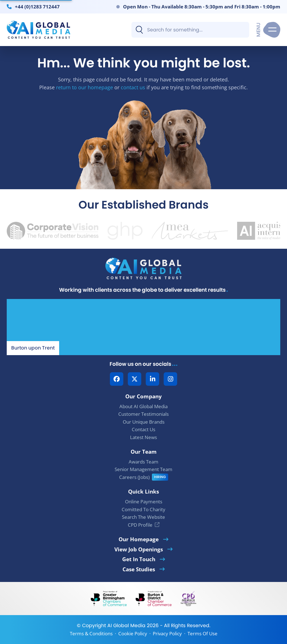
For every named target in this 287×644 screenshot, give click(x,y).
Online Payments (144, 502)
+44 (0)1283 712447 (37, 6)
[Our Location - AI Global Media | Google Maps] (143, 327)
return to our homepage (85, 87)
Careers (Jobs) (134, 477)
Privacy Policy (167, 633)
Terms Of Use (202, 633)
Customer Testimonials (143, 414)
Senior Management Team (143, 469)
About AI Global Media (143, 406)
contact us (133, 87)
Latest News (143, 437)
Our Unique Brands (144, 422)
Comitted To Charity (143, 509)
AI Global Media (126, 625)
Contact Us (143, 429)
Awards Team (143, 462)
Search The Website (143, 517)
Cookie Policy (133, 633)
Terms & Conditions (91, 633)
